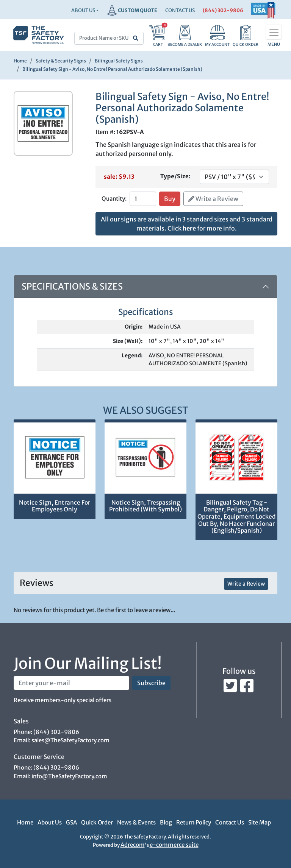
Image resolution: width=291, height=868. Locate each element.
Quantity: (114, 199)
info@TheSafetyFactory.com (69, 776)
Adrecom (133, 845)
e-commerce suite (174, 845)
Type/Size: (175, 176)
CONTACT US (180, 10)
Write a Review (213, 199)
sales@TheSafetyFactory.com (70, 740)
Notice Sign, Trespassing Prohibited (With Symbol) (145, 506)
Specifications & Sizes (72, 286)
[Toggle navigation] (274, 32)
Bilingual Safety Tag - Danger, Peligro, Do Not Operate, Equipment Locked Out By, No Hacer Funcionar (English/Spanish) (236, 517)
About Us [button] (83, 10)
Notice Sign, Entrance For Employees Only (55, 506)
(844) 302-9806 (223, 10)
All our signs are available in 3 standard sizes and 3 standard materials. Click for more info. (187, 224)
